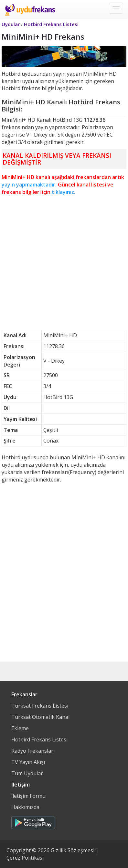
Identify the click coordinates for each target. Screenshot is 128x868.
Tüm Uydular (27, 773)
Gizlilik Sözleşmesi (73, 850)
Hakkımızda (25, 807)
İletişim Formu (28, 796)
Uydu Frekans (30, 10)
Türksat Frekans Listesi (40, 706)
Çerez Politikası (25, 858)
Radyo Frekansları (33, 751)
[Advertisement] (64, 263)
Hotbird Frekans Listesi (39, 739)
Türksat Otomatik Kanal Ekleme (40, 723)
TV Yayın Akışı (28, 762)
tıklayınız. (64, 192)
